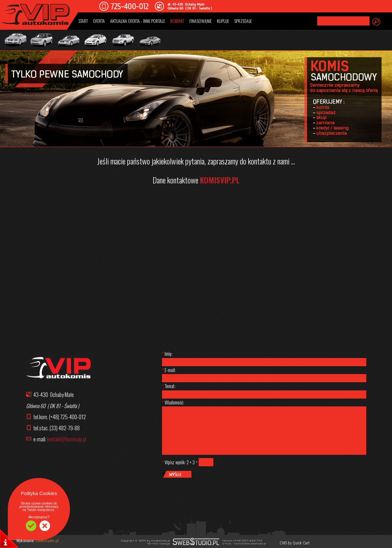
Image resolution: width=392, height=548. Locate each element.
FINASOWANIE (201, 21)
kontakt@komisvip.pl (67, 439)
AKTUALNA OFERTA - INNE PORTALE (138, 21)
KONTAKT (177, 21)
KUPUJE (223, 21)
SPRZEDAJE (243, 21)
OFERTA (99, 21)
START (83, 21)
